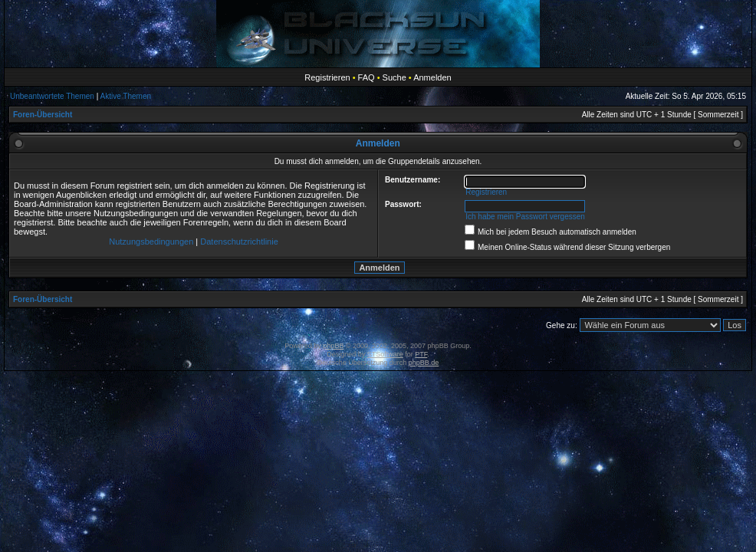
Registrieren (327, 77)
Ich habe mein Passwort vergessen (525, 217)
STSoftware (385, 354)
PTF (421, 354)
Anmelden (432, 77)
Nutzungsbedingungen (151, 242)
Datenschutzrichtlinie (239, 242)
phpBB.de (424, 363)
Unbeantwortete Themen (52, 96)
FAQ (366, 77)
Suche (394, 77)
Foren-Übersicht (43, 115)
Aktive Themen (126, 96)
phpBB (333, 346)
